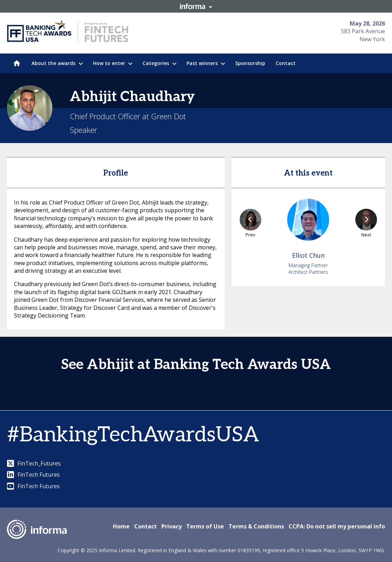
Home (121, 526)
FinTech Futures (33, 475)
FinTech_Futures (34, 463)
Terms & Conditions (256, 526)
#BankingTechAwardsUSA (133, 435)
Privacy (172, 526)
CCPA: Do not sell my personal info (337, 526)
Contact (146, 526)
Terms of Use (205, 526)
